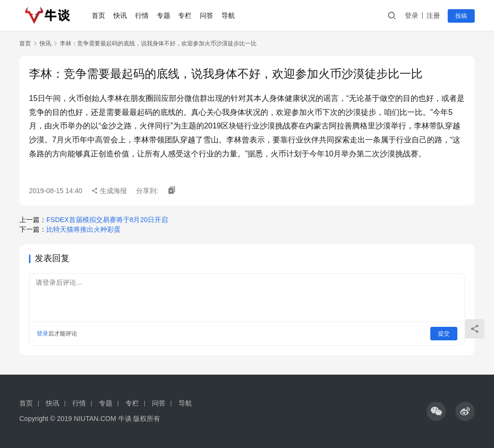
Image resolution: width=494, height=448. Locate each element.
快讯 (121, 15)
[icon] (436, 411)
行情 (142, 15)
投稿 (461, 16)
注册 (433, 15)
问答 (207, 15)
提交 (444, 334)
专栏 (185, 15)
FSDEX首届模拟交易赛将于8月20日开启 (107, 220)
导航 (228, 15)
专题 (164, 15)
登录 (412, 15)
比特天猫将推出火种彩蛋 (83, 229)
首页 (99, 15)
